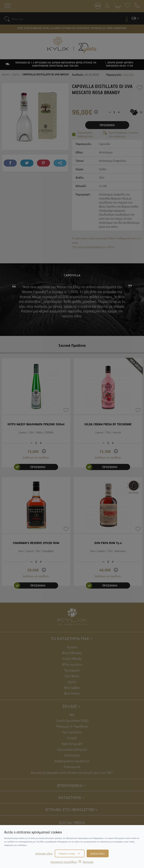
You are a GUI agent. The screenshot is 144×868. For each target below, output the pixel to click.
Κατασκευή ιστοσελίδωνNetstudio (72, 862)
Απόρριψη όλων (44, 853)
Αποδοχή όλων (98, 853)
